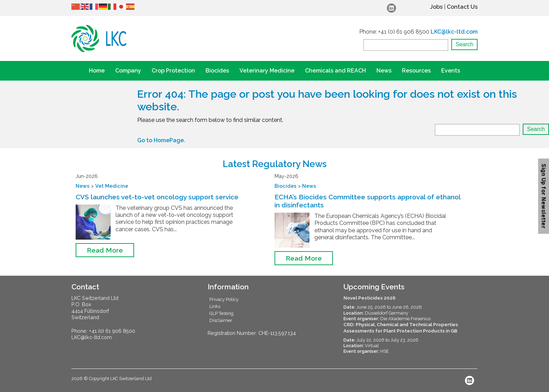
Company (128, 71)
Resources (416, 71)
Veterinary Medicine (267, 71)
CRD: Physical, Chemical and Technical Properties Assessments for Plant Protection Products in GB (401, 327)
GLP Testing (221, 313)
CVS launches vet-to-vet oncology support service (157, 197)
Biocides (217, 71)
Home (97, 71)
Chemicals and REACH (335, 71)
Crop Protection (173, 71)
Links (215, 306)
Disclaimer (221, 320)
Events (451, 71)
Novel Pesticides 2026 (370, 298)
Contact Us (462, 7)
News (384, 71)
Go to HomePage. (161, 140)
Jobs (436, 7)
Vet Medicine (112, 186)
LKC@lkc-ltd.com (454, 32)
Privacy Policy (224, 299)
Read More (105, 250)
